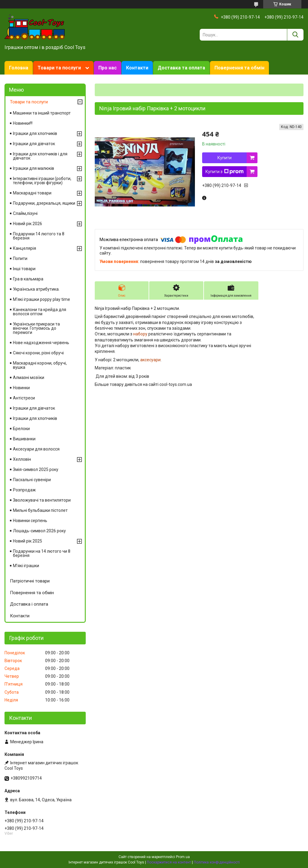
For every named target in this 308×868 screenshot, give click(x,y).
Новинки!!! (23, 123)
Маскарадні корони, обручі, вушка (40, 365)
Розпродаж (24, 490)
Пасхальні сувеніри (32, 480)
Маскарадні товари (32, 193)
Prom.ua (183, 857)
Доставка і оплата (29, 604)
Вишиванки (24, 439)
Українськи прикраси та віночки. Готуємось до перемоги (36, 328)
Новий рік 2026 (28, 224)
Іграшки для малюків (34, 168)
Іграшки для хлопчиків (35, 133)
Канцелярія (25, 248)
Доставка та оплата (181, 68)
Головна (19, 68)
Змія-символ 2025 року (36, 469)
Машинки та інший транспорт (42, 113)
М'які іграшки (26, 566)
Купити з (225, 172)
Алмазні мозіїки (29, 377)
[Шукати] (295, 35)
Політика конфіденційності (217, 862)
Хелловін (22, 459)
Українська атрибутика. (36, 289)
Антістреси (24, 398)
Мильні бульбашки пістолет (40, 510)
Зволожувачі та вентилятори (42, 500)
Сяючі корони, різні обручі (38, 353)
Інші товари (24, 269)
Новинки (21, 388)
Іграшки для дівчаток (34, 144)
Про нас (108, 68)
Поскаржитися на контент (169, 862)
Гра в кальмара (28, 279)
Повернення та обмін (239, 68)
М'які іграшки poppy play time (42, 299)
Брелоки (21, 429)
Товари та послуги (59, 68)
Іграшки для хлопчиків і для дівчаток (40, 156)
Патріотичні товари (30, 581)
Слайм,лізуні (25, 213)
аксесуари (150, 360)
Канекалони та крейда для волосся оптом (40, 312)
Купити (225, 158)
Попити (20, 258)
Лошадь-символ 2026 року (39, 531)
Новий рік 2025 (28, 541)
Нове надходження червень (41, 343)
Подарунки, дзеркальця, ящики (44, 203)
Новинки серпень (30, 521)
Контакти (137, 68)
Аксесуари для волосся (36, 449)
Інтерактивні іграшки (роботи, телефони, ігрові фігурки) (42, 181)
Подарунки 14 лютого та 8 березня (39, 236)
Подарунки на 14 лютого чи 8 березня (42, 553)
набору (140, 334)
